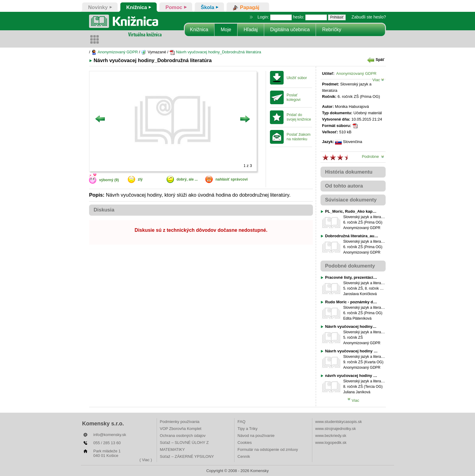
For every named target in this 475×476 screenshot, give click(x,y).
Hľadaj (251, 30)
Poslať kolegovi (294, 97)
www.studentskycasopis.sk (339, 422)
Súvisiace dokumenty (351, 200)
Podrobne (373, 156)
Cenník (244, 456)
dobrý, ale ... (187, 179)
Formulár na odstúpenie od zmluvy (268, 449)
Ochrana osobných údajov (183, 436)
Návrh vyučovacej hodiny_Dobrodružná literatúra (215, 52)
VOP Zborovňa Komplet (181, 429)
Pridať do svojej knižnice (299, 117)
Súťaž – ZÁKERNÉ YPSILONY (187, 456)
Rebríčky (332, 30)
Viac (378, 80)
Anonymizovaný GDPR (115, 52)
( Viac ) (146, 460)
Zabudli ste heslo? (369, 17)
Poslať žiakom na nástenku (299, 137)
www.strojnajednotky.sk (336, 429)
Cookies (245, 443)
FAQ (241, 422)
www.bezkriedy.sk (331, 436)
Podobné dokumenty (350, 266)
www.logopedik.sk (331, 443)
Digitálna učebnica (290, 30)
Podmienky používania (180, 422)
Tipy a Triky (247, 429)
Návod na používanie (256, 436)
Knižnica (199, 30)
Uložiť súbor (297, 78)
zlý (140, 179)
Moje (226, 30)
